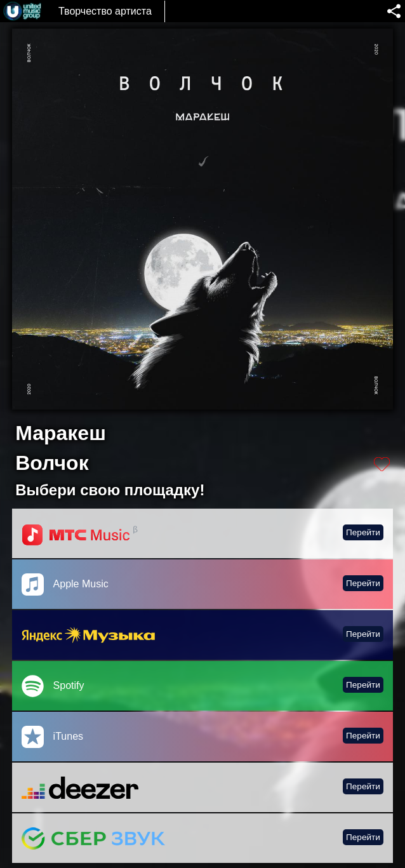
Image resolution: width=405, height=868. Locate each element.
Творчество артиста (105, 11)
